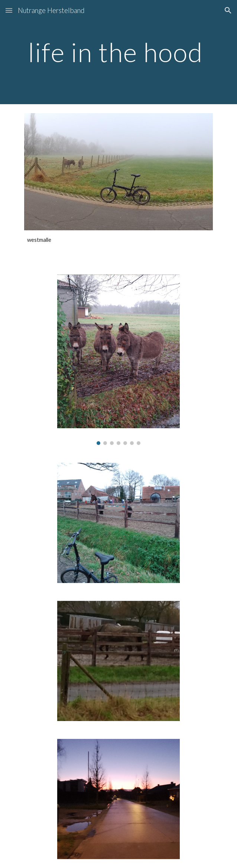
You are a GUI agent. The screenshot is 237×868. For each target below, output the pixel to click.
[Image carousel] (118, 360)
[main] (118, 52)
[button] (9, 10)
